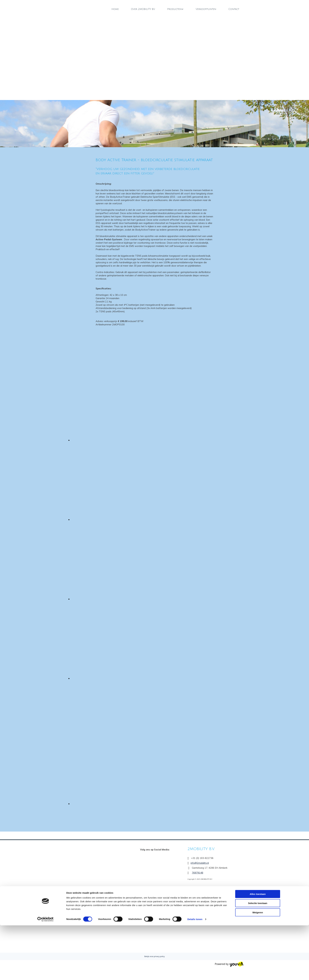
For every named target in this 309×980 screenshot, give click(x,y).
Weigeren (258, 541)
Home (115, 9)
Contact (234, 9)
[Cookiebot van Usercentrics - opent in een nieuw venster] (45, 548)
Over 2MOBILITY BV (143, 9)
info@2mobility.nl (200, 863)
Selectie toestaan (258, 532)
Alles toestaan (258, 523)
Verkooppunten (206, 9)
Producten (174, 9)
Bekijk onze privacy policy (154, 956)
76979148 (198, 873)
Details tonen (195, 548)
